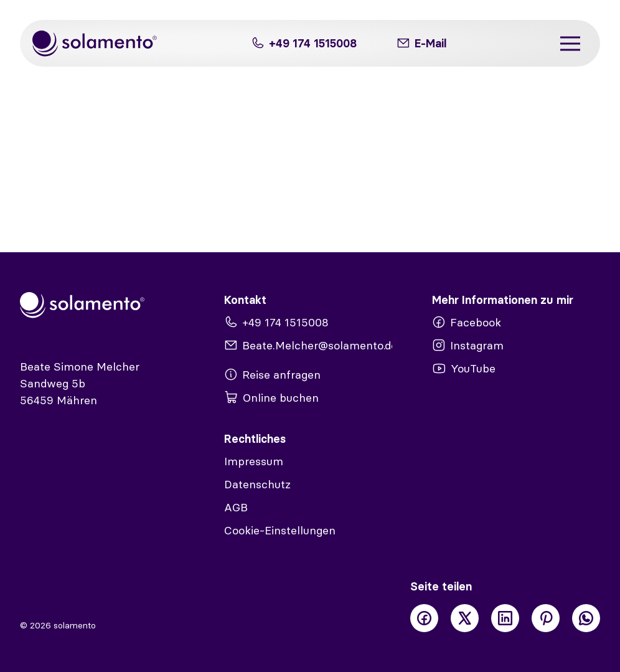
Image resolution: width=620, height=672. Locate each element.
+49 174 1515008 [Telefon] (304, 43)
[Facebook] (424, 618)
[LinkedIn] (505, 618)
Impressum (254, 461)
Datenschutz (257, 484)
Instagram (468, 345)
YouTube (464, 368)
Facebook (467, 322)
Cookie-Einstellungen (280, 530)
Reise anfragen (272, 375)
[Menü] (570, 43)
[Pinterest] (546, 618)
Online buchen (271, 398)
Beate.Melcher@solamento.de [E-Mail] (308, 345)
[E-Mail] (421, 43)
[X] (465, 618)
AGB (236, 507)
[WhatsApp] (586, 618)
